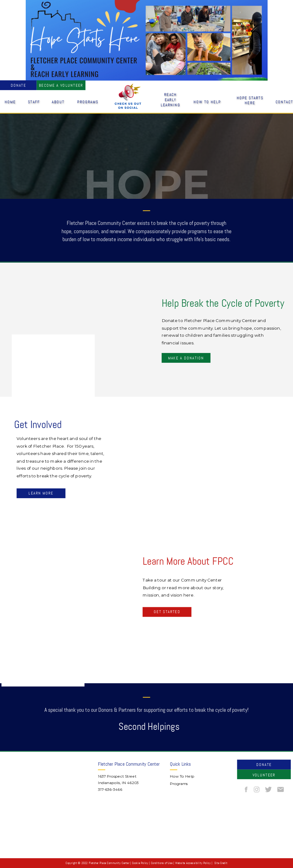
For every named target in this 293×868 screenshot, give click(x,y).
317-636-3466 (110, 789)
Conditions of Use (162, 863)
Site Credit (221, 863)
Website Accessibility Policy (193, 863)
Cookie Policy (140, 863)
